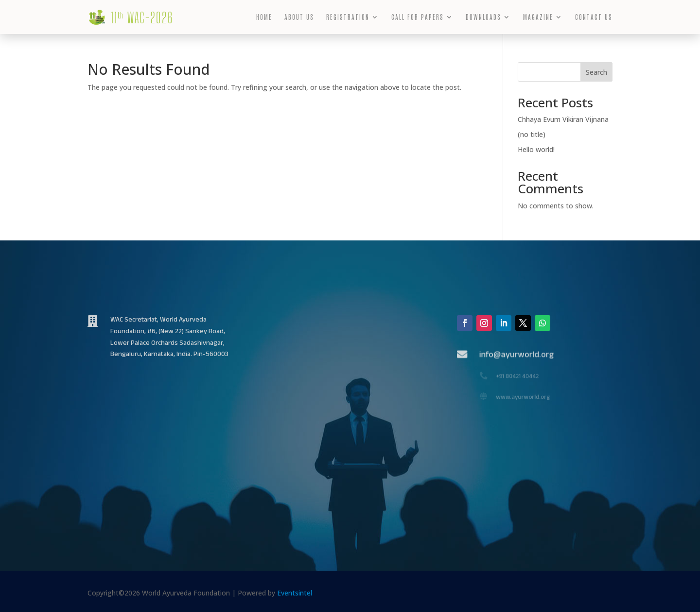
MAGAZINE (538, 17)
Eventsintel (295, 593)
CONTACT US (594, 17)
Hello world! (536, 149)
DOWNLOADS (483, 17)
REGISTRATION (348, 17)
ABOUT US (299, 17)
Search (596, 72)
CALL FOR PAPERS (418, 17)
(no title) (532, 134)
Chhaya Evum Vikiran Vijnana (563, 119)
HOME (264, 17)
